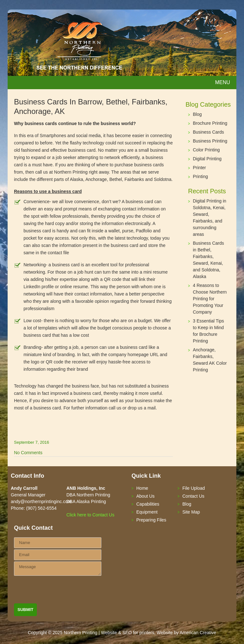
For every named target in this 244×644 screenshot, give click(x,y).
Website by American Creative (186, 633)
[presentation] (62, 591)
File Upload (194, 488)
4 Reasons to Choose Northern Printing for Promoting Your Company (210, 299)
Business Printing (210, 141)
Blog (197, 114)
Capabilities (148, 504)
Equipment (147, 512)
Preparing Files (151, 520)
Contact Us (193, 496)
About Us (146, 496)
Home (142, 488)
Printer (199, 168)
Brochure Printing (210, 123)
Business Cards (208, 132)
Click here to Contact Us (90, 515)
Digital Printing (207, 159)
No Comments (28, 453)
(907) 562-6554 (41, 508)
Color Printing (206, 150)
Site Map (191, 512)
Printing (200, 176)
